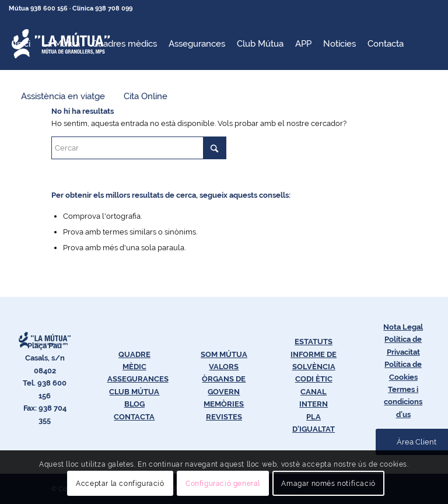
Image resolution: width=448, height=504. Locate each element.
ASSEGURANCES (138, 379)
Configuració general (223, 484)
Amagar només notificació (328, 484)
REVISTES (224, 417)
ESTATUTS (314, 342)
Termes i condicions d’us (403, 402)
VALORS (224, 367)
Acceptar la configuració (120, 484)
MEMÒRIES (224, 404)
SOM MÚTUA (224, 354)
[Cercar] (139, 148)
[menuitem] (22, 44)
